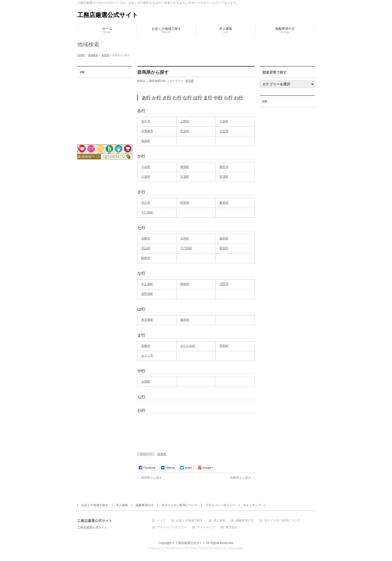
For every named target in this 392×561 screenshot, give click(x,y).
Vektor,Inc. (220, 548)
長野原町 (147, 294)
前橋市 (146, 346)
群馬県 (190, 81)
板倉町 (146, 141)
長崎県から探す (242, 478)
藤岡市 (185, 320)
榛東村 (224, 203)
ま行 (208, 98)
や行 (218, 98)
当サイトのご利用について (179, 505)
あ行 (146, 98)
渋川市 (146, 203)
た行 (177, 98)
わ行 (238, 98)
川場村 (146, 177)
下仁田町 (147, 212)
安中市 (146, 121)
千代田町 (186, 248)
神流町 (185, 167)
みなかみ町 (188, 346)
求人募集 (122, 505)
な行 (187, 98)
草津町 (224, 177)
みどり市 (147, 356)
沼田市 (224, 284)
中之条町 (147, 284)
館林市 (146, 258)
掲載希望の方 (145, 505)
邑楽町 (185, 131)
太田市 (224, 131)
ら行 (228, 98)
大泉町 (224, 121)
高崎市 (146, 238)
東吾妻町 (147, 320)
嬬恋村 (224, 238)
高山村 (146, 248)
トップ (161, 521)
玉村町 (185, 238)
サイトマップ (252, 505)
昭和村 (185, 203)
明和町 (224, 346)
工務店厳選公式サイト (108, 15)
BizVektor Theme (196, 548)
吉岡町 (146, 382)
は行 (197, 98)
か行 (156, 98)
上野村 (185, 121)
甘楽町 (185, 177)
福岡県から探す (150, 478)
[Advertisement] (196, 435)
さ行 (167, 98)
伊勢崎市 (147, 131)
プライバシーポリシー (220, 505)
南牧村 (185, 284)
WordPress (173, 548)
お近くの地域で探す (95, 505)
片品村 (146, 167)
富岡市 (224, 248)
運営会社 (231, 527)
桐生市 (224, 167)
